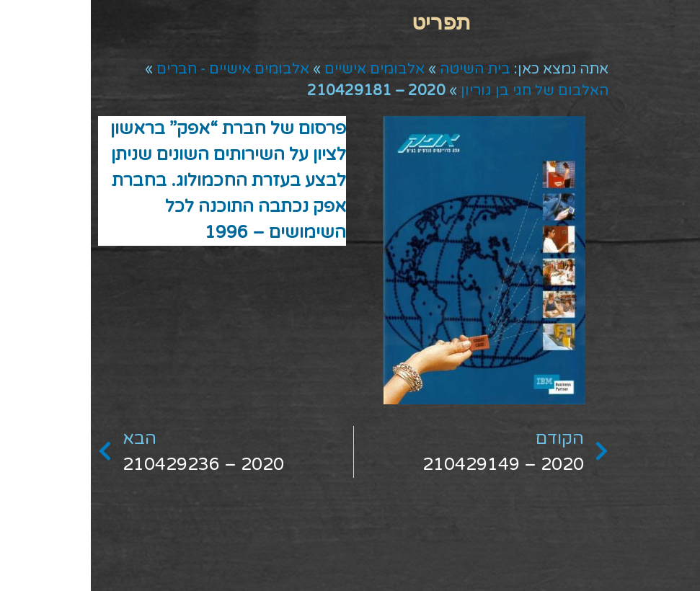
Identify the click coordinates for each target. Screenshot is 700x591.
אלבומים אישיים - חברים (142, 69)
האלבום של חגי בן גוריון (444, 91)
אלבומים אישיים (284, 69)
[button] (350, 22)
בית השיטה (384, 69)
